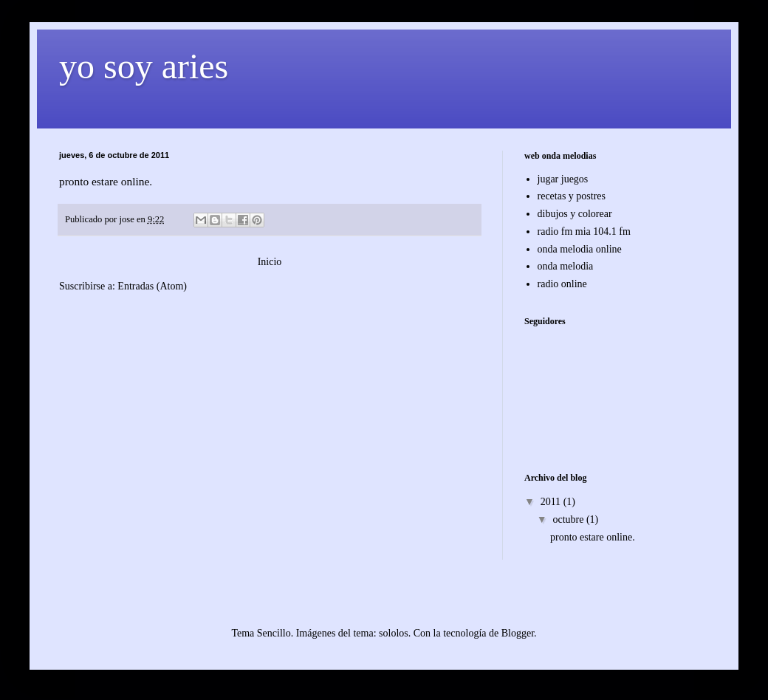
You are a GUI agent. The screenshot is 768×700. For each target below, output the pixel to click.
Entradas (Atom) (152, 286)
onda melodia (566, 266)
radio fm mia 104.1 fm (584, 231)
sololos (394, 633)
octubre (569, 519)
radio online (562, 284)
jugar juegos (563, 179)
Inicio (270, 262)
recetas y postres (572, 196)
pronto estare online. (593, 537)
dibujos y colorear (575, 214)
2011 (552, 502)
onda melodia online (580, 249)
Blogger (518, 633)
